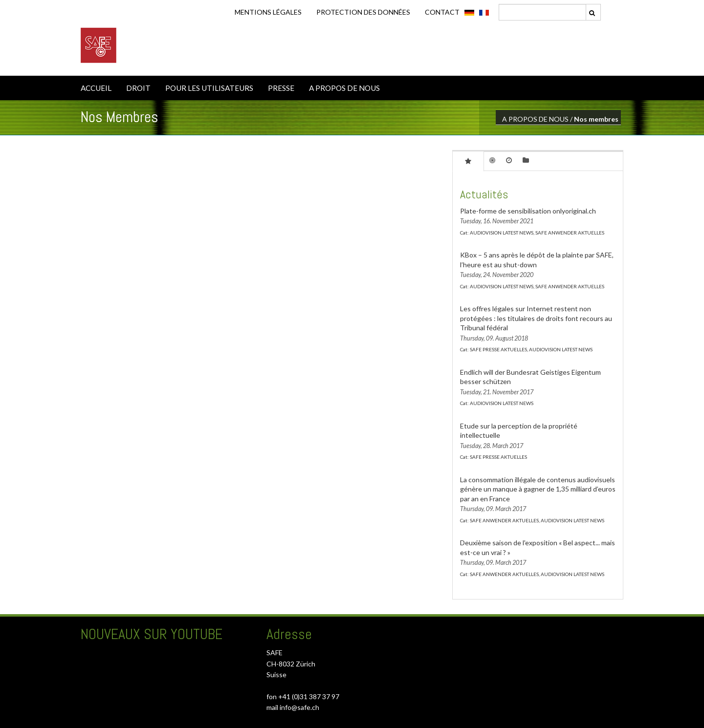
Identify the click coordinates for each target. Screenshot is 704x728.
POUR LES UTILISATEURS (209, 88)
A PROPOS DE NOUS (344, 88)
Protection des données (363, 12)
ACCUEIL (96, 88)
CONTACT (442, 12)
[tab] (468, 161)
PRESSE (281, 88)
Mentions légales (268, 12)
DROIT (138, 88)
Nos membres (596, 119)
